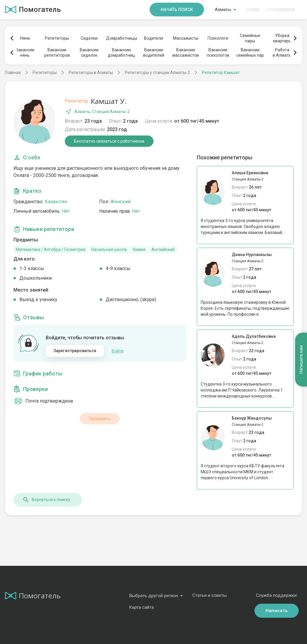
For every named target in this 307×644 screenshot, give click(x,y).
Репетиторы (57, 38)
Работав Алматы (282, 53)
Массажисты (186, 38)
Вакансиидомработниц (121, 53)
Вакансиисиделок (89, 53)
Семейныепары (250, 38)
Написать (277, 611)
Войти (118, 351)
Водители (153, 38)
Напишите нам (301, 359)
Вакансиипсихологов (218, 53)
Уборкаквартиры (282, 38)
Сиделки (89, 38)
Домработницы (121, 38)
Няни (25, 38)
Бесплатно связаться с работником (109, 141)
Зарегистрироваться (75, 351)
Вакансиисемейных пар (250, 53)
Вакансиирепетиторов (57, 53)
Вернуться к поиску (46, 500)
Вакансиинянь (25, 53)
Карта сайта (141, 607)
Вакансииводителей (154, 53)
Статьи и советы (209, 595)
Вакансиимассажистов (186, 53)
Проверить (100, 419)
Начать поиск (177, 10)
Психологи (218, 38)
